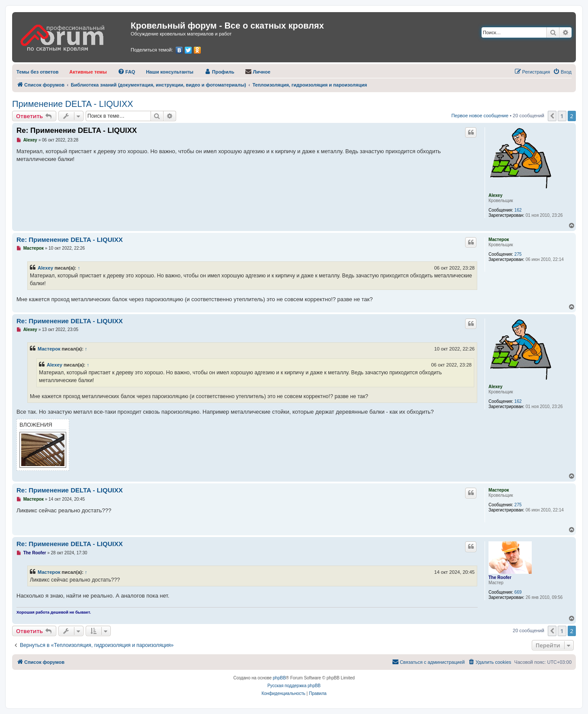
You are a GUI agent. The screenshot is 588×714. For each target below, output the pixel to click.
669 (518, 592)
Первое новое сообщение (480, 116)
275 (518, 254)
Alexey (495, 195)
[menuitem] (37, 72)
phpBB (280, 678)
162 (518, 210)
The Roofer (500, 577)
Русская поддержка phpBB (294, 686)
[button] (552, 116)
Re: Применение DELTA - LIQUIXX (77, 130)
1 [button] (562, 116)
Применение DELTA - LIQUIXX (73, 104)
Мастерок (499, 240)
